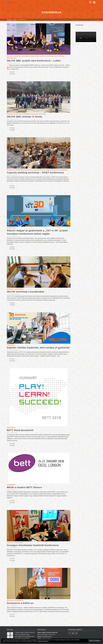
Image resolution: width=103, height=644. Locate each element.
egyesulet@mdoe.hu (47, 636)
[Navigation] (94, 2)
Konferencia (26, 56)
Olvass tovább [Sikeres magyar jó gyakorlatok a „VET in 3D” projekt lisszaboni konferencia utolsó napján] (12, 248)
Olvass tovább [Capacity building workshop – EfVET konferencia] (12, 187)
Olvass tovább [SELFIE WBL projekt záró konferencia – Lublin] (12, 73)
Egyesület (10, 289)
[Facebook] (70, 633)
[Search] (90, 2)
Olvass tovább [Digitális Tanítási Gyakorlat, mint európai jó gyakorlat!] (12, 360)
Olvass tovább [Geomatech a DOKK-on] (12, 615)
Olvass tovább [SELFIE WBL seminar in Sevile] (12, 129)
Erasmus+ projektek (14, 56)
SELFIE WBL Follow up (39, 56)
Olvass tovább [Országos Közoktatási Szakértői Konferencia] (12, 560)
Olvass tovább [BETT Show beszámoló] (12, 444)
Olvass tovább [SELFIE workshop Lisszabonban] (12, 304)
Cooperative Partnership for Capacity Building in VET (25, 170)
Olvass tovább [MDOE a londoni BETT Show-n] (12, 502)
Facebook (79, 25)
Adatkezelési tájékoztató (43, 641)
